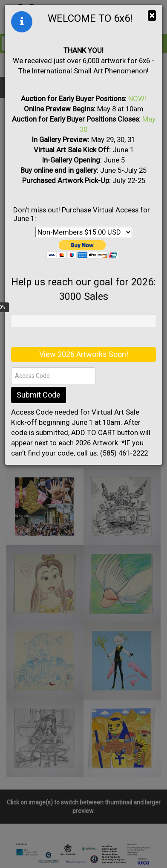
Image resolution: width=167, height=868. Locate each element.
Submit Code (39, 395)
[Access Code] (53, 376)
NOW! (137, 99)
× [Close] (152, 15)
